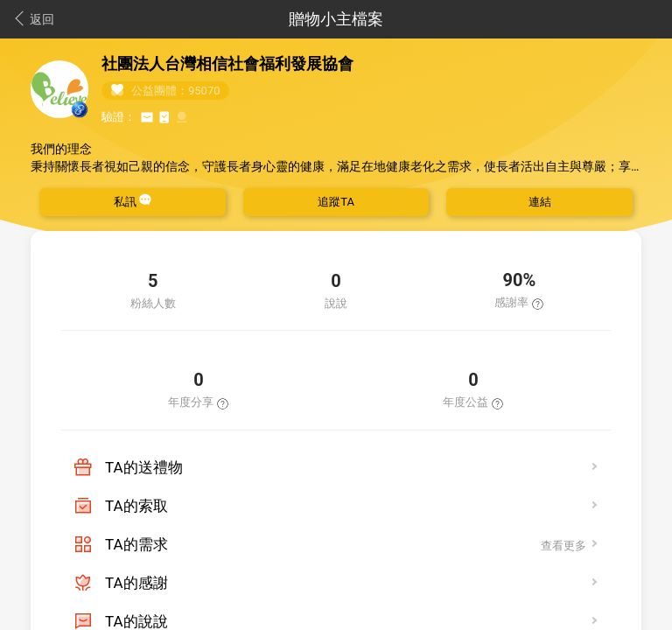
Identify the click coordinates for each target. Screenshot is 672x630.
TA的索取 (136, 506)
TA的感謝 (136, 583)
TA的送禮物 (144, 467)
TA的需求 (136, 544)
